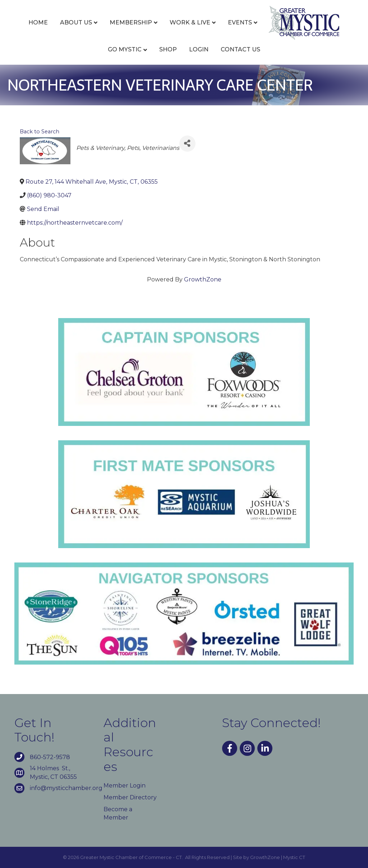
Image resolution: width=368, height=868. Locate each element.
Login (199, 49)
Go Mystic (125, 49)
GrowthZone (203, 279)
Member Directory (130, 797)
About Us (76, 22)
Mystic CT (294, 857)
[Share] (187, 144)
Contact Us (240, 49)
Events (240, 22)
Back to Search (40, 132)
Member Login (125, 786)
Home (38, 22)
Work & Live (190, 22)
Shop (168, 49)
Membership (131, 22)
